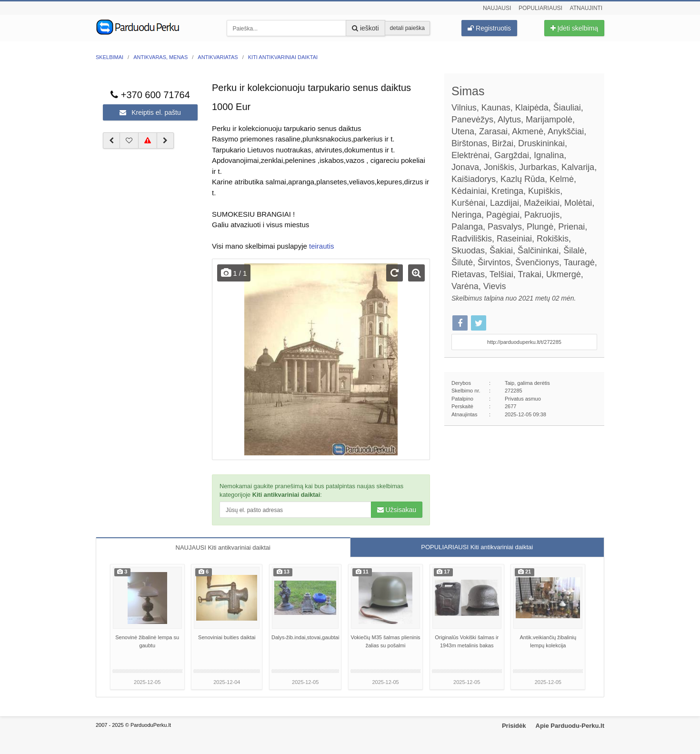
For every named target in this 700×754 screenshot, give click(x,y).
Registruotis (489, 28)
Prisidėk (514, 726)
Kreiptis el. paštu (150, 112)
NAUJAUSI (223, 548)
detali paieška (407, 28)
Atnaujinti (586, 8)
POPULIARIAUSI (477, 547)
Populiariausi (540, 8)
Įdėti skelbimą (574, 28)
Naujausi (497, 8)
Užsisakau (397, 510)
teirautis (322, 246)
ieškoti (365, 28)
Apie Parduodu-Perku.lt (570, 726)
